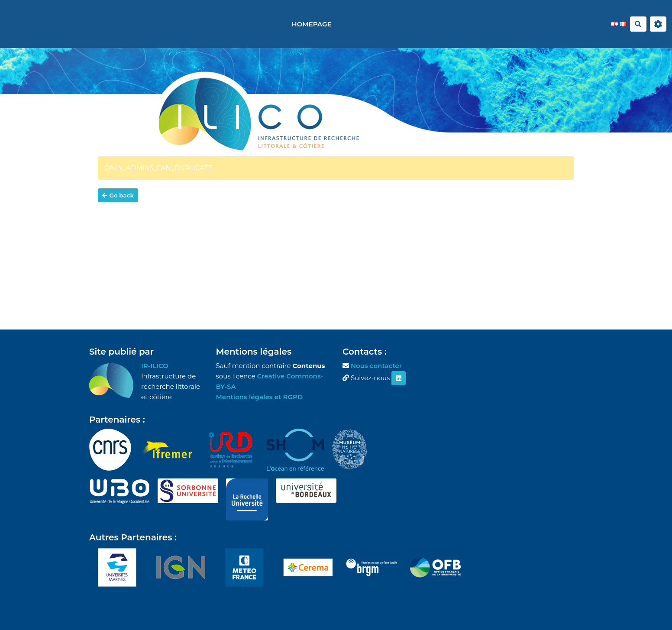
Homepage (312, 24)
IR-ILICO (155, 366)
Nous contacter (376, 366)
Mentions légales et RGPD (260, 397)
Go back (118, 195)
